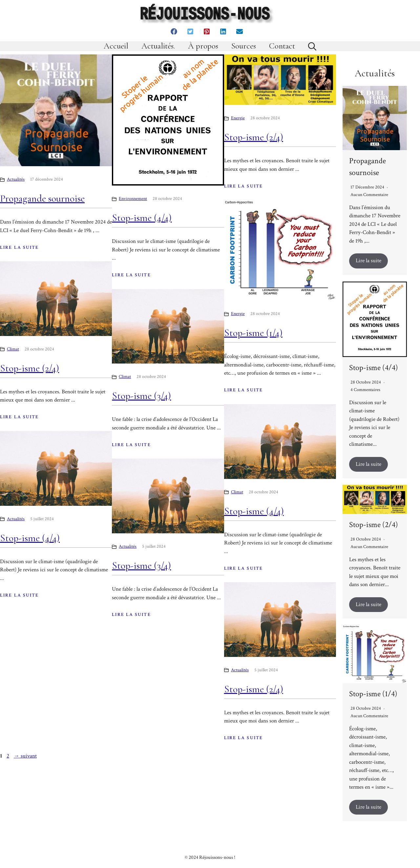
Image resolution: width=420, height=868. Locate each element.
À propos (203, 46)
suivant (25, 756)
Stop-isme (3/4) (141, 396)
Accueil (116, 46)
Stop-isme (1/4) (253, 333)
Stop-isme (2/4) (254, 137)
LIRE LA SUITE (19, 247)
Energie (238, 118)
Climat (13, 349)
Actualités (16, 179)
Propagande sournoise (42, 198)
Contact (282, 46)
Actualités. (158, 46)
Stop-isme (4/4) (142, 218)
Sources (244, 46)
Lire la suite (368, 261)
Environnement (133, 199)
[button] (174, 31)
